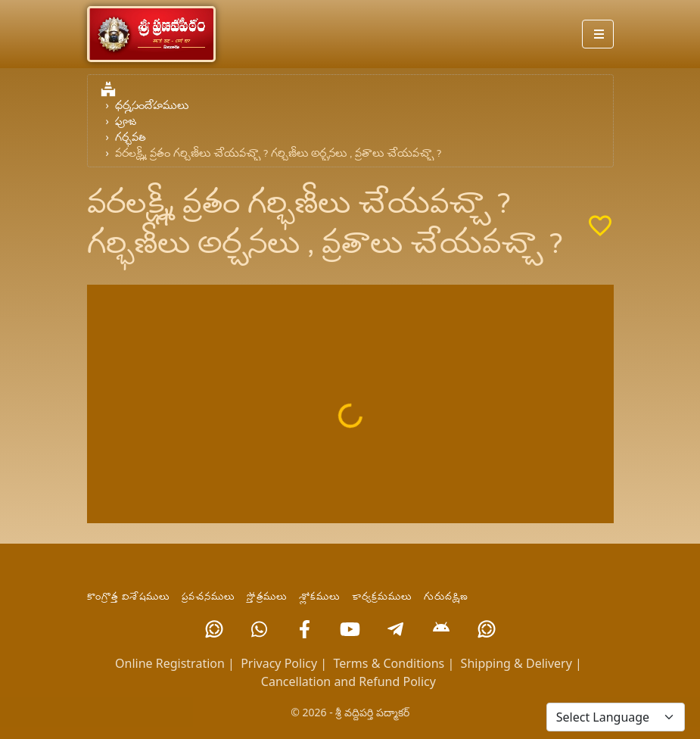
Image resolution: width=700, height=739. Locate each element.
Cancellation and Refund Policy (348, 681)
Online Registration (170, 663)
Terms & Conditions (389, 663)
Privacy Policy (279, 663)
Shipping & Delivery (516, 663)
